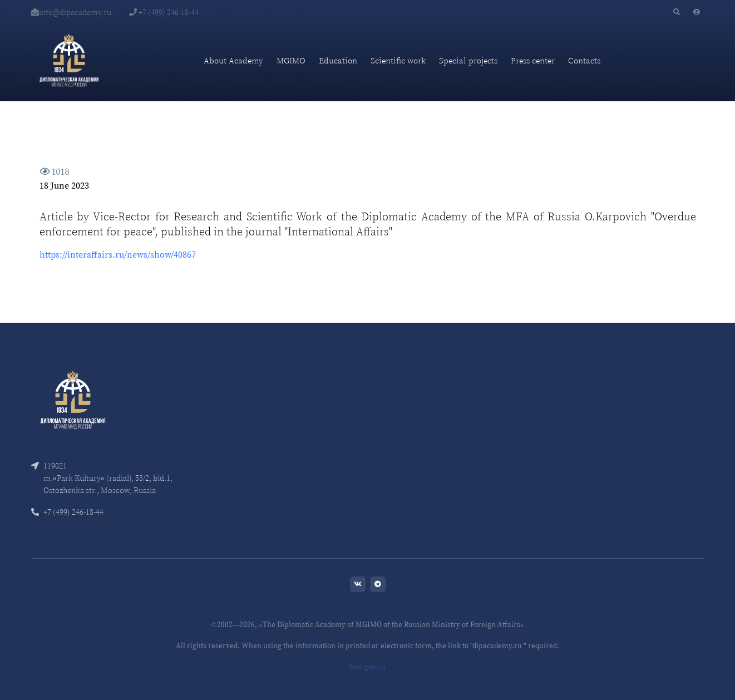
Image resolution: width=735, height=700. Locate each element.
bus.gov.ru (368, 667)
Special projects (468, 60)
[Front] (73, 399)
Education (338, 60)
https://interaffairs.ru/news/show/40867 (118, 254)
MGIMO (291, 60)
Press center (533, 60)
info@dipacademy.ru (71, 12)
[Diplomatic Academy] (69, 61)
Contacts (584, 60)
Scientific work (398, 60)
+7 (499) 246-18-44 (164, 12)
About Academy (233, 60)
